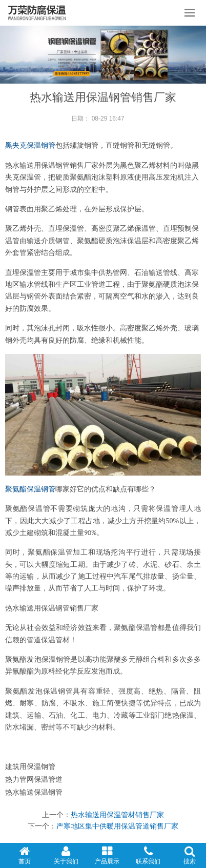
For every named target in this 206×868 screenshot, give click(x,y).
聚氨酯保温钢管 (30, 489)
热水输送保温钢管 (34, 792)
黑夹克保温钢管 (30, 145)
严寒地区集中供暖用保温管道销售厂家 (117, 826)
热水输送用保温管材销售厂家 (117, 815)
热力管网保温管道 (34, 779)
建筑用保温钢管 (30, 766)
